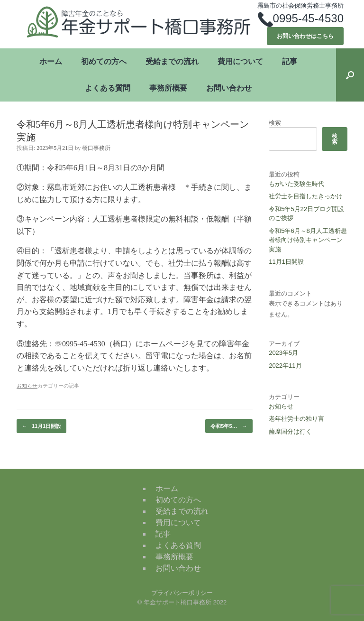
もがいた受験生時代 (296, 184)
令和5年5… (229, 426)
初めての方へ (104, 61)
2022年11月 (285, 366)
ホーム (51, 61)
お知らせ (281, 406)
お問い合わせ (229, 88)
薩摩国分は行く (290, 431)
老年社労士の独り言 (296, 419)
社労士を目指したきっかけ (306, 196)
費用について (240, 61)
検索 (275, 123)
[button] (350, 75)
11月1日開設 (41, 426)
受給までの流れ (172, 61)
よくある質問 (108, 88)
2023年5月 (283, 353)
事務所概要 (168, 88)
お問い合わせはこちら (305, 36)
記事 (290, 61)
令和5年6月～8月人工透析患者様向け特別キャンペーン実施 (308, 240)
